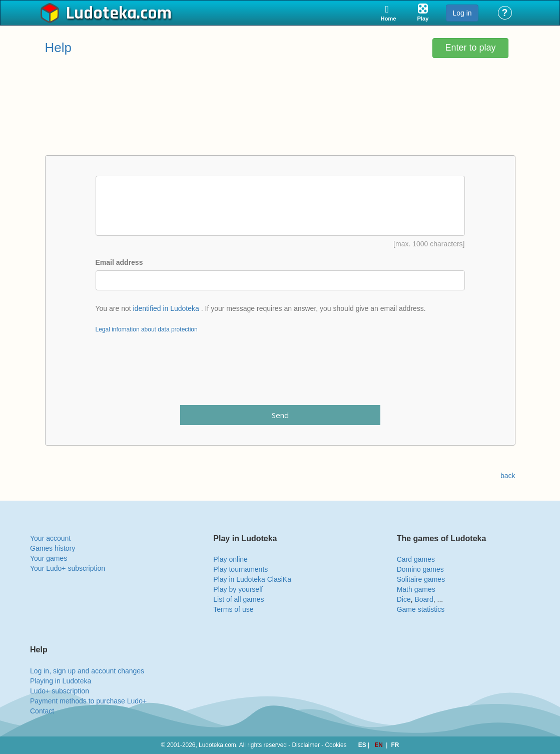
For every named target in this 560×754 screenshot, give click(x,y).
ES (363, 745)
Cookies (336, 745)
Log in (462, 13)
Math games (416, 589)
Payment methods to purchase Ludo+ (88, 701)
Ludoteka (101, 14)
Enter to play (470, 48)
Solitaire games (421, 579)
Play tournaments (240, 569)
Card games (416, 559)
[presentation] (280, 375)
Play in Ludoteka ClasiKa (252, 579)
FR (395, 745)
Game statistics (421, 609)
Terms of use (233, 609)
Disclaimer (306, 745)
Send (280, 415)
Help (58, 48)
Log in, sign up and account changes (87, 671)
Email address (119, 262)
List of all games (238, 599)
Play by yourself (238, 589)
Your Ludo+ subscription (68, 568)
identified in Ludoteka (166, 308)
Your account (50, 538)
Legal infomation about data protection (147, 329)
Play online (230, 559)
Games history (53, 548)
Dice (404, 599)
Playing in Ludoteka (61, 681)
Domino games (420, 569)
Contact (42, 711)
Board (424, 599)
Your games (49, 558)
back (508, 476)
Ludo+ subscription (60, 691)
